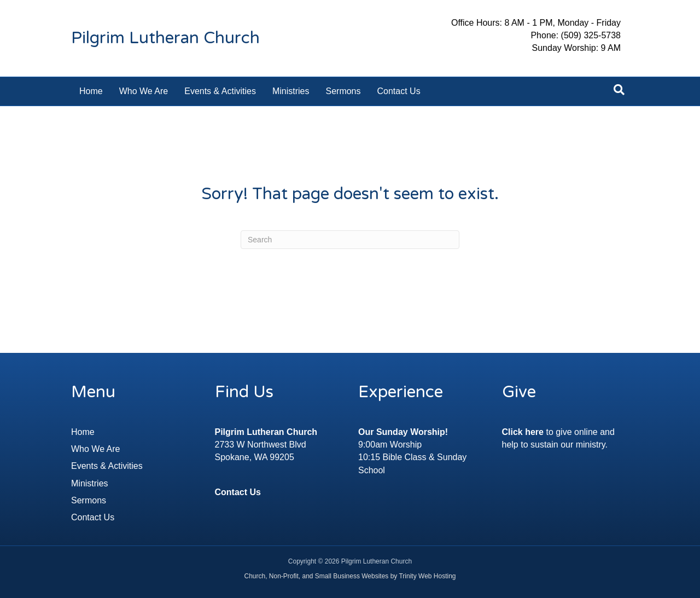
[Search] (619, 90)
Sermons (343, 91)
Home (91, 91)
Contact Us (399, 91)
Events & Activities (220, 91)
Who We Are (144, 91)
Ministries (291, 91)
